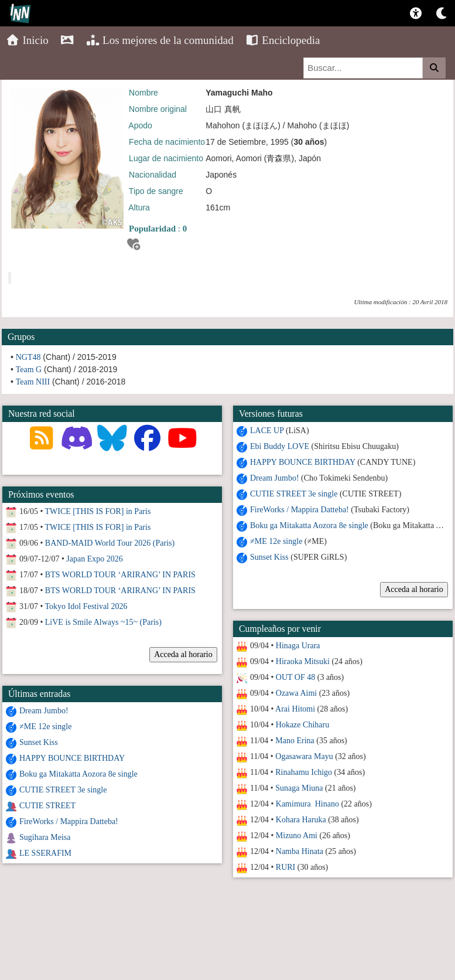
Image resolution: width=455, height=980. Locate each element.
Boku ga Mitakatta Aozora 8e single (309, 525)
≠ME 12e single (276, 541)
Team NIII (33, 382)
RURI (285, 867)
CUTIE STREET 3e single (293, 494)
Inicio (27, 40)
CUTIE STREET (47, 806)
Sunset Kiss (269, 557)
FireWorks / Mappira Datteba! (299, 510)
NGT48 (28, 357)
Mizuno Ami (296, 836)
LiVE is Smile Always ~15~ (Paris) (103, 622)
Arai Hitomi (295, 709)
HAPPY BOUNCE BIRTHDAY (302, 462)
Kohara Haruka (300, 820)
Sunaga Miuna (299, 788)
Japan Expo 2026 (94, 559)
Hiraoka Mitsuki (302, 661)
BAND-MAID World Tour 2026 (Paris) (110, 543)
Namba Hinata (299, 851)
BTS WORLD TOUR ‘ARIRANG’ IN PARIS (120, 575)
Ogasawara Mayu (304, 756)
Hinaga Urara (297, 646)
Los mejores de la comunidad (160, 40)
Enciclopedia (283, 40)
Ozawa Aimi (296, 693)
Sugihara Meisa (45, 837)
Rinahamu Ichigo (304, 772)
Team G (29, 370)
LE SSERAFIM (45, 853)
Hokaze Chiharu (302, 725)
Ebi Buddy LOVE (279, 446)
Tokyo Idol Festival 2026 (86, 606)
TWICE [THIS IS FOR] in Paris (98, 511)
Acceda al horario (414, 589)
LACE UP (266, 431)
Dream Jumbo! (274, 478)
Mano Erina (295, 741)
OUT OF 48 (295, 677)
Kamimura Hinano (307, 804)
